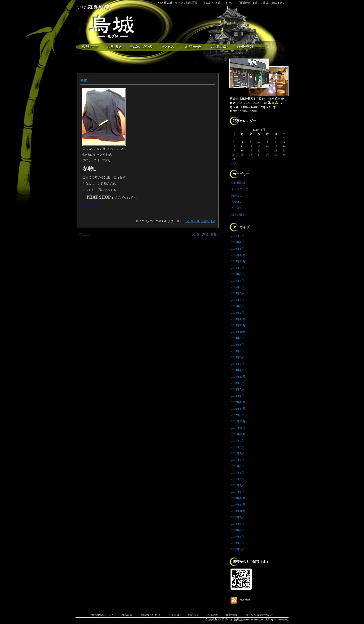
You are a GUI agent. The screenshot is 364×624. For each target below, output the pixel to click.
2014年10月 (238, 332)
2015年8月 (238, 274)
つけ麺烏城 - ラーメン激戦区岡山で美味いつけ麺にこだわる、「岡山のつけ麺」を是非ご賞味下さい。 (223, 3)
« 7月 (234, 164)
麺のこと (237, 196)
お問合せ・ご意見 (193, 47)
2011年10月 (238, 434)
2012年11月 (238, 409)
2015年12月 (238, 255)
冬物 (84, 80)
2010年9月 (238, 517)
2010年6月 (238, 537)
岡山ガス (84, 235)
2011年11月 (238, 428)
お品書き (115, 47)
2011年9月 (238, 441)
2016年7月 (238, 236)
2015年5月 (238, 293)
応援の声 (212, 615)
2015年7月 (238, 281)
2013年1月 (238, 396)
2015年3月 (238, 306)
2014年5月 (238, 364)
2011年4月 (238, 473)
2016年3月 (238, 249)
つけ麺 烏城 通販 (204, 235)
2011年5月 (238, 466)
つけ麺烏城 (89, 47)
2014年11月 (238, 325)
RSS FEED (245, 600)
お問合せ (193, 615)
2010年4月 (238, 549)
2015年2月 (238, 313)
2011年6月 (238, 460)
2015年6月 (238, 287)
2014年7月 (238, 351)
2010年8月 (238, 524)
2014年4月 (238, 370)
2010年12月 (238, 498)
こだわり (141, 47)
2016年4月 (238, 242)
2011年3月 (238, 479)
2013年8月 (238, 383)
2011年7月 (238, 453)
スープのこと (240, 189)
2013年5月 (238, 389)
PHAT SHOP (91, 204)
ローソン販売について (259, 615)
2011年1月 (238, 492)
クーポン (237, 208)
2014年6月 (238, 357)
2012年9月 (238, 415)
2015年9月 (238, 268)
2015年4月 (238, 300)
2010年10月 (238, 511)
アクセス (167, 47)
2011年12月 (238, 421)
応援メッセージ (219, 47)
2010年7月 (238, 530)
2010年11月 (238, 505)
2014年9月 (238, 338)
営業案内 (237, 202)
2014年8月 (238, 345)
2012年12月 (238, 402)
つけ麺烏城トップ (102, 615)
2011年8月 (238, 447)
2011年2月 (238, 485)
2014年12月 (238, 319)
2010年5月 (238, 543)
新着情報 (245, 47)
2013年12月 (238, 377)
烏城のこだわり (150, 615)
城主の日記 (208, 221)
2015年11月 (238, 261)
